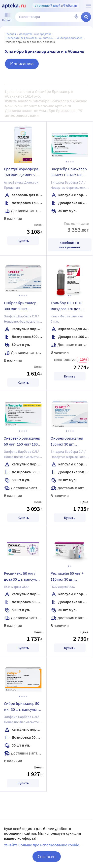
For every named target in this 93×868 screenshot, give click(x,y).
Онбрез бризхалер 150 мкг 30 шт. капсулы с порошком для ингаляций (69, 442)
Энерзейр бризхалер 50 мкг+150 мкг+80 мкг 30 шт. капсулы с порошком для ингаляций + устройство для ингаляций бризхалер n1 (70, 173)
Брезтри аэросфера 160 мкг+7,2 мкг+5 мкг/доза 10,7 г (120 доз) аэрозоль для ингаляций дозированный (21, 173)
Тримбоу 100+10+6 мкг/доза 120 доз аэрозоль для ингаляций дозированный (66, 306)
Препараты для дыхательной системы (30, 38)
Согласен (47, 856)
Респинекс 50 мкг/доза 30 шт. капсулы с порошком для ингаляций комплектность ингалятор (23, 577)
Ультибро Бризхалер (70, 38)
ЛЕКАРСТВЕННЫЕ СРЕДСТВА (35, 34)
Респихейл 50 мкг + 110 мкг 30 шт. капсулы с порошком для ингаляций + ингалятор (69, 577)
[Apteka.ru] (14, 6)
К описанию (22, 64)
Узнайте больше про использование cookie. (42, 845)
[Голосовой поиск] (76, 17)
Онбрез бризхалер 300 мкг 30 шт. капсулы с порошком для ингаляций (22, 306)
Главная (11, 34)
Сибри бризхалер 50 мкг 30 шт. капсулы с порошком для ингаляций (22, 707)
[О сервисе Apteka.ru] (89, 6)
